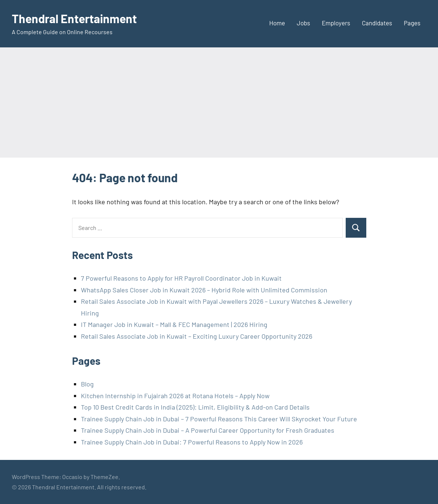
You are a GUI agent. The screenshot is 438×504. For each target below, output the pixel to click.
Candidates (377, 23)
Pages (412, 23)
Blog (87, 384)
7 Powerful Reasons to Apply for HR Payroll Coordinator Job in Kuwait (181, 278)
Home (277, 23)
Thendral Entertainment (74, 18)
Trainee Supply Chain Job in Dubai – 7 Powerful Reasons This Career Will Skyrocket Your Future (219, 419)
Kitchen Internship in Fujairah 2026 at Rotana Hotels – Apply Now (175, 396)
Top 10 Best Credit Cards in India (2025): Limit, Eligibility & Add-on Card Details (195, 407)
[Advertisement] (219, 102)
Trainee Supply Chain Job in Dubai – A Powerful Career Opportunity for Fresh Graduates (208, 430)
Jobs (303, 23)
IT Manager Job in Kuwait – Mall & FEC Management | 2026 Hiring (174, 324)
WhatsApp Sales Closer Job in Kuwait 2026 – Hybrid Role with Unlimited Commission (204, 290)
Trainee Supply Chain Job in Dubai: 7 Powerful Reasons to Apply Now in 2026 (192, 442)
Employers (336, 23)
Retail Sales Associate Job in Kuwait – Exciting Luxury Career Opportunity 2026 (197, 336)
